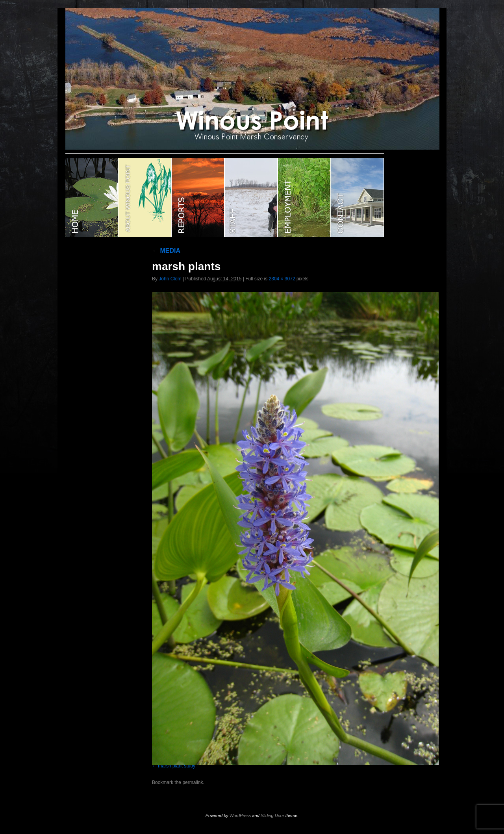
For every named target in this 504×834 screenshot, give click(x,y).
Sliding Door (272, 815)
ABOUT (145, 198)
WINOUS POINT (92, 198)
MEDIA (166, 251)
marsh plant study (177, 766)
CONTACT (358, 198)
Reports (198, 198)
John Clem (170, 279)
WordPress (240, 815)
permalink (193, 782)
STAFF (251, 198)
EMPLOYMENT (305, 198)
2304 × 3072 (282, 279)
